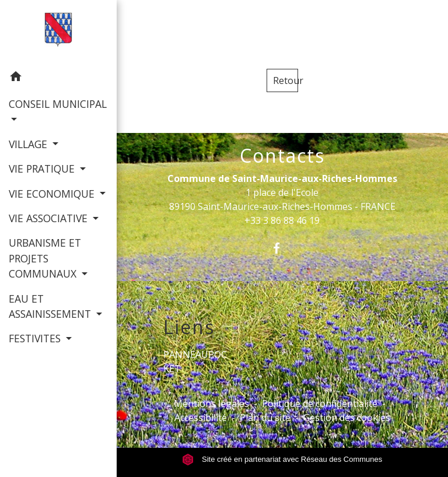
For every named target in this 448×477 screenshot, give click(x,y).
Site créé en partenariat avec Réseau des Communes (282, 459)
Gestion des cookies (347, 418)
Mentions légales (211, 404)
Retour (286, 80)
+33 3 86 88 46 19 (282, 220)
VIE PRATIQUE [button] (43, 169)
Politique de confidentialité (320, 404)
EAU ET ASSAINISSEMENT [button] (51, 306)
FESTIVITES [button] (36, 338)
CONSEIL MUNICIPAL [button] (58, 104)
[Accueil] (59, 32)
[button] (58, 78)
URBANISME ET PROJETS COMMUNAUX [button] (45, 258)
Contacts (282, 156)
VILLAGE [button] (29, 144)
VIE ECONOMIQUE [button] (53, 194)
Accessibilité (201, 418)
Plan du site (265, 418)
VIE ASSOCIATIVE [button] (50, 218)
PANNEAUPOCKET (195, 362)
